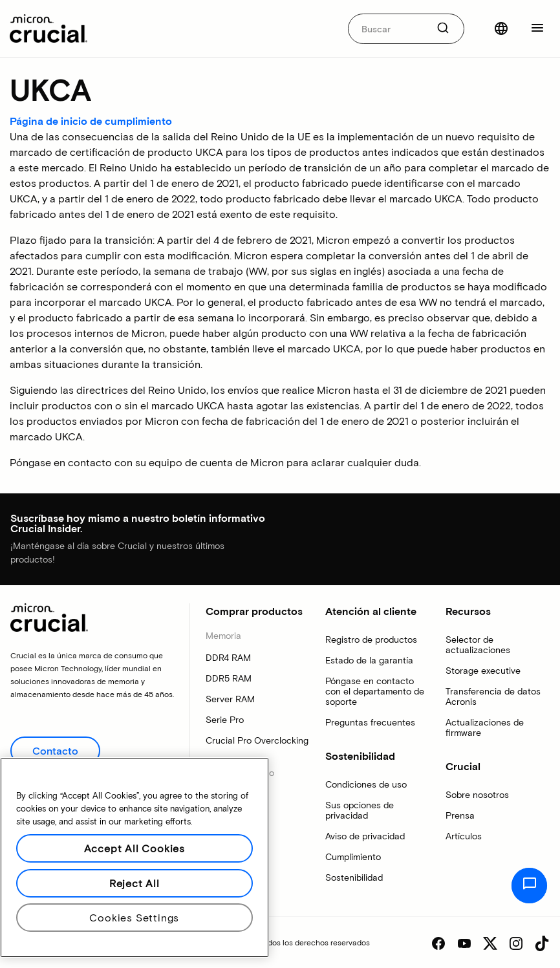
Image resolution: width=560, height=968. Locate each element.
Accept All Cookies (135, 848)
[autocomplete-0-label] (388, 29)
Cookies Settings (134, 917)
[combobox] (406, 29)
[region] (135, 857)
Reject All (135, 883)
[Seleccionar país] (501, 28)
